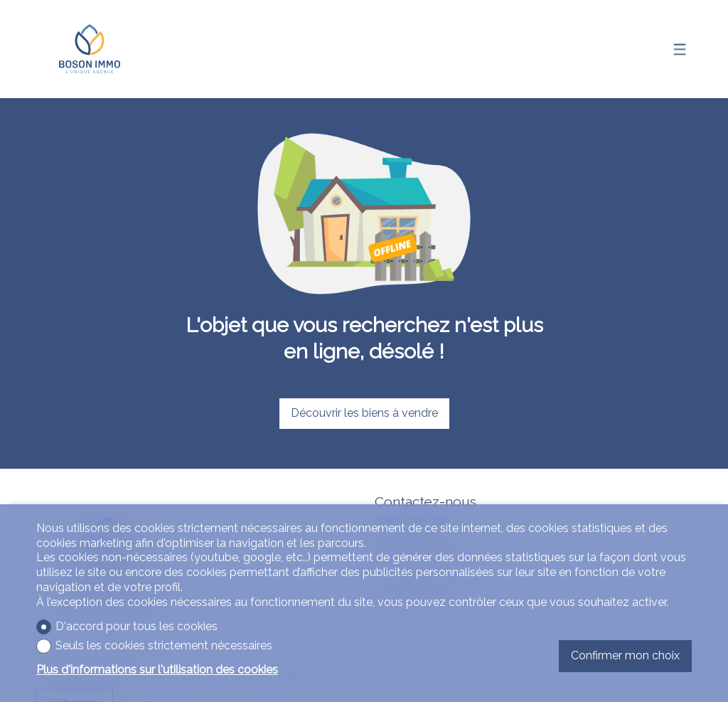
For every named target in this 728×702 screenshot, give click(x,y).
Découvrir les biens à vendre (364, 413)
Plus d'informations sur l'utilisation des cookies (157, 670)
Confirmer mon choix (625, 655)
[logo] (90, 49)
